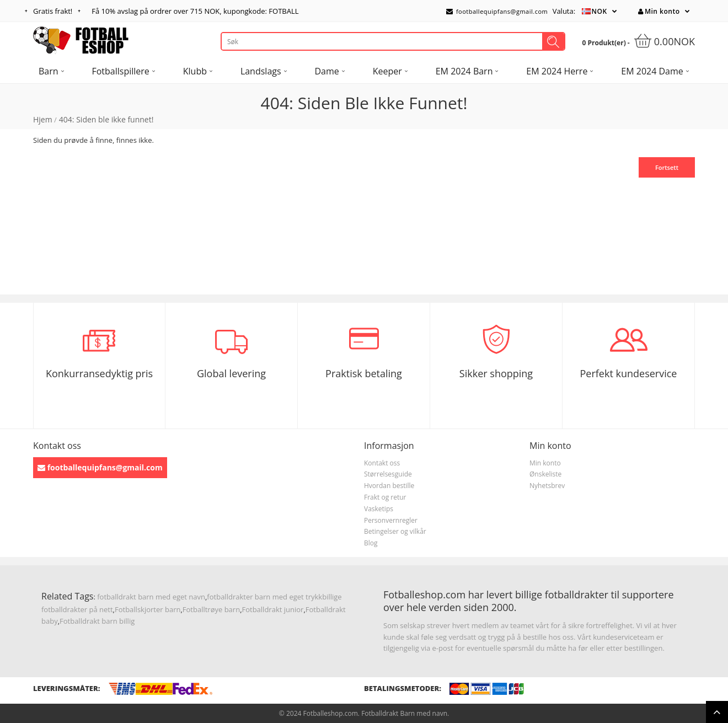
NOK (599, 11)
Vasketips (379, 509)
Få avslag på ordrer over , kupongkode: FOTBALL (195, 11)
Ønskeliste (545, 474)
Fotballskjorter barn (148, 609)
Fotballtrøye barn (211, 609)
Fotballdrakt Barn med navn (404, 713)
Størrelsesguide (388, 474)
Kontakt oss (382, 463)
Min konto (659, 11)
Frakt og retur (385, 497)
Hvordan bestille (389, 486)
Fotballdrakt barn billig (97, 621)
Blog (371, 543)
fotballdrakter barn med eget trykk (264, 597)
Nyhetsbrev (547, 486)
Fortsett (667, 167)
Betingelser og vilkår (395, 531)
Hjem (43, 119)
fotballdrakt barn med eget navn (151, 597)
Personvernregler (391, 520)
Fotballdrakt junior (273, 609)
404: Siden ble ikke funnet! (106, 119)
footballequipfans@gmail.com (497, 11)
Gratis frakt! (53, 11)
